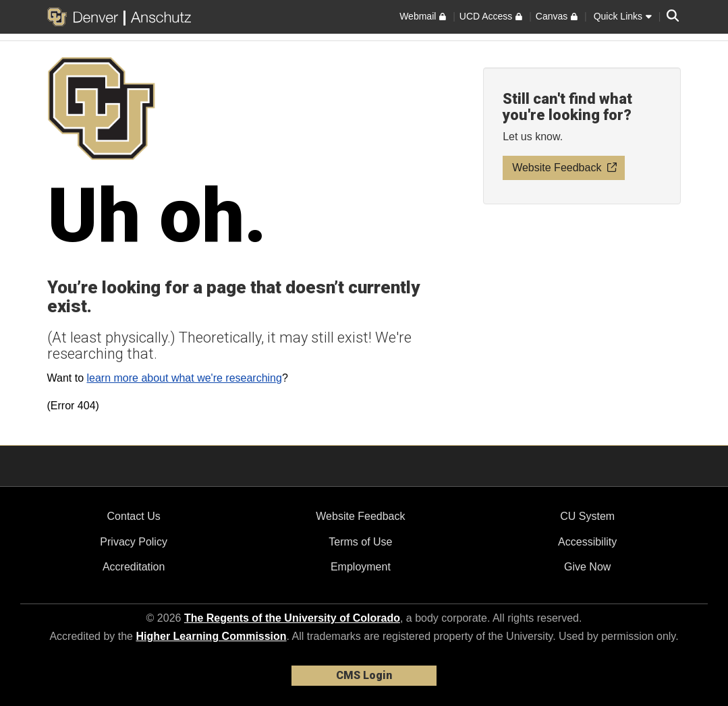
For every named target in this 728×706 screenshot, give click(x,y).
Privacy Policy (134, 542)
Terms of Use (360, 542)
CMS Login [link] (364, 675)
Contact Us (134, 516)
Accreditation (134, 567)
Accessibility (587, 542)
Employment (361, 567)
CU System (587, 516)
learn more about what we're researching (184, 378)
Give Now (587, 567)
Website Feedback (360, 516)
